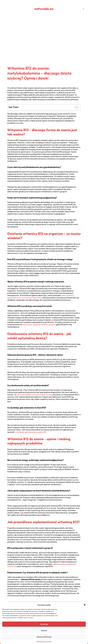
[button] (85, 605)
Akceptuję (44, 624)
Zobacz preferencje (44, 637)
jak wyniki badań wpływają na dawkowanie (34, 395)
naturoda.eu (44, 9)
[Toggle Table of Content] (76, 108)
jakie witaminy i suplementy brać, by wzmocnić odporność (41, 296)
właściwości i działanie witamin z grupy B (39, 324)
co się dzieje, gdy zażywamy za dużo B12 (30, 432)
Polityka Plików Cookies (44, 641)
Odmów (44, 630)
